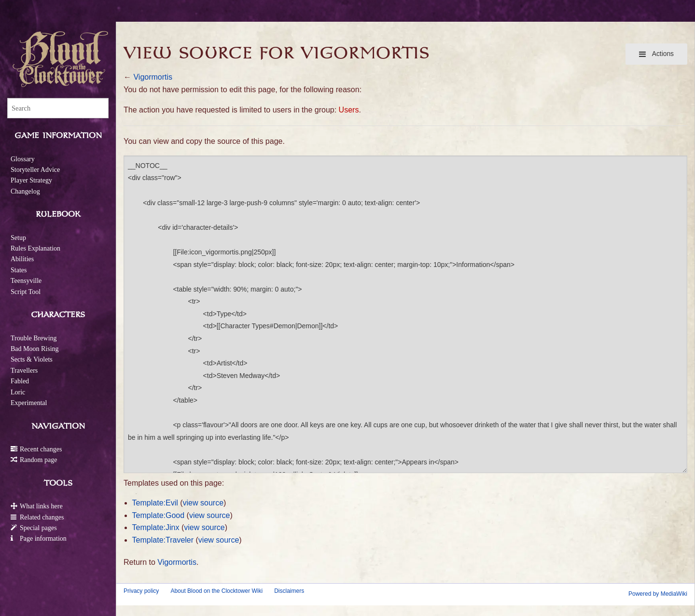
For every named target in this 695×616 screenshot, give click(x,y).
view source (203, 503)
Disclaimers (289, 591)
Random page (38, 460)
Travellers (24, 371)
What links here (41, 506)
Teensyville (26, 281)
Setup (18, 238)
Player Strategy (31, 180)
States (19, 270)
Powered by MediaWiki (658, 594)
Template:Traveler (163, 540)
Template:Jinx (156, 527)
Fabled (20, 381)
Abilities (22, 259)
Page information (43, 539)
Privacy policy (141, 591)
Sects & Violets (32, 359)
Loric (18, 392)
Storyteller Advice (35, 170)
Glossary (23, 159)
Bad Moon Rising (35, 349)
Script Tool (26, 292)
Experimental (29, 403)
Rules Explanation (35, 248)
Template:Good (159, 515)
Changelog (25, 191)
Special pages (38, 528)
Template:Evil (155, 503)
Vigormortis (153, 77)
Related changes (42, 517)
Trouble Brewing (34, 338)
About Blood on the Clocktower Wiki (216, 591)
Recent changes (41, 449)
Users (349, 110)
